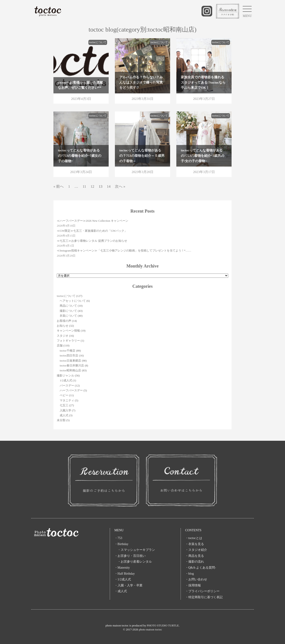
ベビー (64, 395)
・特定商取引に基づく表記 (204, 597)
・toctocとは (194, 538)
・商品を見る (195, 556)
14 (109, 186)
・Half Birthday (125, 574)
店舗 (60, 346)
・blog (190, 574)
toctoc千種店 (67, 351)
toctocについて (66, 296)
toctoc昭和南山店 (70, 370)
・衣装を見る (195, 544)
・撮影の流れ (195, 562)
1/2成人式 (66, 380)
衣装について (68, 316)
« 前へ (59, 186)
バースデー (67, 386)
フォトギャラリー (68, 341)
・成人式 (121, 591)
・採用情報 (193, 585)
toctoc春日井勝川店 (72, 366)
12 (93, 186)
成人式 (64, 415)
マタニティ (67, 400)
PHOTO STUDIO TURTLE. (163, 626)
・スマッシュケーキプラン (135, 550)
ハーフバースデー (71, 390)
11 (84, 186)
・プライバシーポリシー (202, 591)
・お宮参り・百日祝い (130, 556)
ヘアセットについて (73, 301)
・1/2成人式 (123, 579)
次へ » (120, 186)
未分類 (61, 420)
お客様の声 (64, 321)
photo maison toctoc (151, 630)
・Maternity (122, 568)
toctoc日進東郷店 (70, 361)
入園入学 (65, 411)
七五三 (64, 405)
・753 (118, 538)
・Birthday (121, 544)
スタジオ (63, 336)
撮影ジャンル (65, 376)
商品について (68, 306)
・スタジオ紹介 (196, 550)
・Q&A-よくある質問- (201, 568)
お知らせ (63, 326)
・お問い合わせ (196, 579)
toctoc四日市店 (69, 356)
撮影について (68, 311)
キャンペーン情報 (68, 331)
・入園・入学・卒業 (130, 585)
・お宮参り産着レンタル (133, 562)
